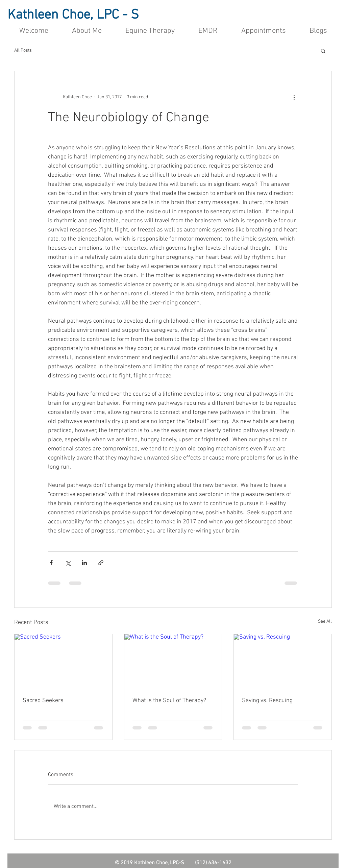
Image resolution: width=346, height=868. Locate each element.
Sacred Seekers (43, 701)
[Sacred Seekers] (63, 662)
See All (325, 622)
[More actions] (294, 97)
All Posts (23, 51)
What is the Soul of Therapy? (169, 701)
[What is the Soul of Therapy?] (173, 662)
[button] (323, 51)
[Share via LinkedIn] (84, 563)
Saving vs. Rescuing (267, 701)
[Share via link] (101, 563)
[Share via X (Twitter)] (68, 563)
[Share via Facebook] (51, 563)
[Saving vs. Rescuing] (283, 662)
